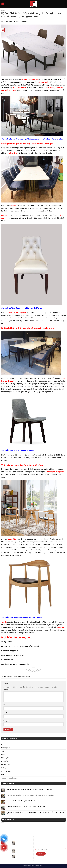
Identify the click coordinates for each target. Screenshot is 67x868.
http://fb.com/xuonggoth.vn (20, 664)
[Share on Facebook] (27, 671)
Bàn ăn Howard (16, 450)
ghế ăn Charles (16, 308)
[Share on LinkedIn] (37, 671)
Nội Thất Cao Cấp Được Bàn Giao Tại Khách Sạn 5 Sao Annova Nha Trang (30, 789)
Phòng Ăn (4, 761)
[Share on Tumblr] (40, 671)
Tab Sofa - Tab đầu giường (10, 778)
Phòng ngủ (5, 768)
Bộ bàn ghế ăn (6, 748)
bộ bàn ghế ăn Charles (33, 308)
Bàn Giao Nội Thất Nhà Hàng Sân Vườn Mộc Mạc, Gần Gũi (25, 801)
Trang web (6, 721)
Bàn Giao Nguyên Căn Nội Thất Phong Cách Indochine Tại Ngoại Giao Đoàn (31, 795)
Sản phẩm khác (6, 771)
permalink (27, 677)
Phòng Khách (6, 765)
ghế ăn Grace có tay (32, 139)
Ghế (3, 751)
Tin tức (3, 11)
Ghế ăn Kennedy (16, 618)
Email (5, 713)
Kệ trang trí (5, 758)
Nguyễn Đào (23, 22)
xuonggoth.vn (13, 651)
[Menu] (3, 4)
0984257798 (12, 660)
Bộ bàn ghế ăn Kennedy (35, 618)
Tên (5, 705)
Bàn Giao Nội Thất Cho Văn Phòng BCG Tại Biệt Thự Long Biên (26, 806)
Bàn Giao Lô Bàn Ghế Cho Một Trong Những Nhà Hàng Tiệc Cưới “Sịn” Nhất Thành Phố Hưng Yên (35, 813)
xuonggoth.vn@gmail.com (15, 655)
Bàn (3, 744)
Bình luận (6, 690)
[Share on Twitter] (30, 671)
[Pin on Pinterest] (34, 671)
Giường (4, 754)
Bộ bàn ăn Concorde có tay (53, 139)
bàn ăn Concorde (16, 139)
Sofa (3, 775)
